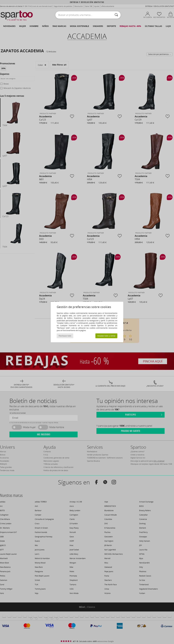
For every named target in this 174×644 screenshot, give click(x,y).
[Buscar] (116, 15)
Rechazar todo (65, 336)
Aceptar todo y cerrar (106, 336)
